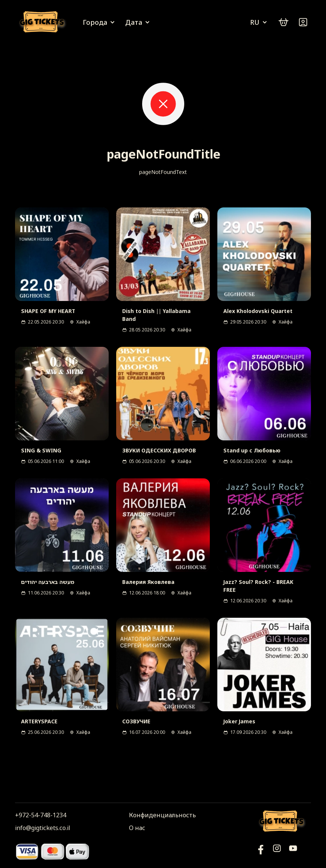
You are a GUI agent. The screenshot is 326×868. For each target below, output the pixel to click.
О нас (137, 828)
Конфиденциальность (162, 815)
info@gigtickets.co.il (42, 828)
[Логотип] (43, 22)
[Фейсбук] (293, 851)
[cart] (284, 22)
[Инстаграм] (277, 851)
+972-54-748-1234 (41, 815)
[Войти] (303, 22)
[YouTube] (261, 851)
